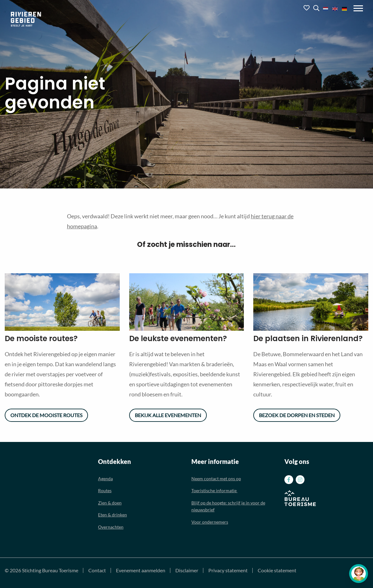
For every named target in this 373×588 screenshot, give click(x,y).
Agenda (105, 479)
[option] (62, 302)
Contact (97, 570)
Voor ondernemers (210, 522)
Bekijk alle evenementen (168, 415)
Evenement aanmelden (141, 570)
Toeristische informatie (214, 490)
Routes (105, 490)
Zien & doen (110, 503)
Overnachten (111, 527)
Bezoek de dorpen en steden (297, 415)
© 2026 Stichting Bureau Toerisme (41, 570)
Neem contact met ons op (216, 479)
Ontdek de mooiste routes (46, 415)
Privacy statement (228, 570)
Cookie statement (277, 570)
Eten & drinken (112, 515)
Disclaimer (187, 570)
